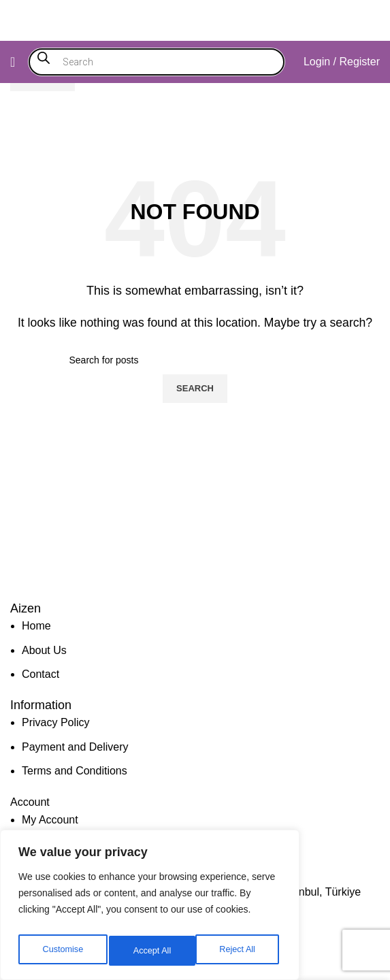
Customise (62, 951)
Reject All (151, 951)
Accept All (239, 951)
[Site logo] (195, 19)
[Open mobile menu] (13, 62)
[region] (150, 909)
